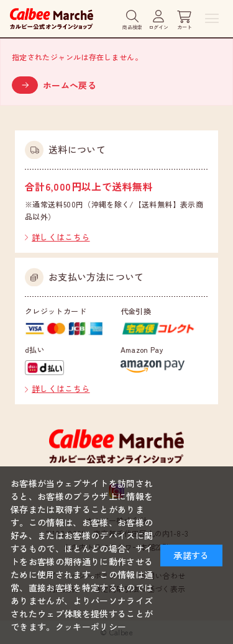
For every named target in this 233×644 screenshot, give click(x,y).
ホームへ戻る (70, 85)
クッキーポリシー (91, 627)
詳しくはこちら (61, 237)
